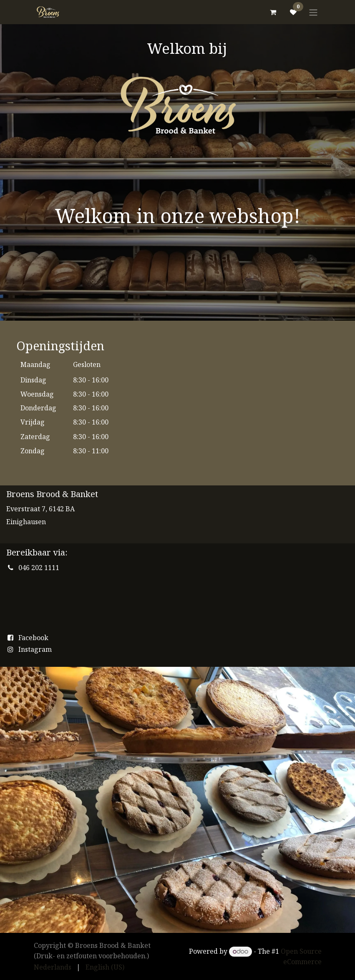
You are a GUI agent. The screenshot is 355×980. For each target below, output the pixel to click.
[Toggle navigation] (313, 12)
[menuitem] (53, 967)
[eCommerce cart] (273, 12)
